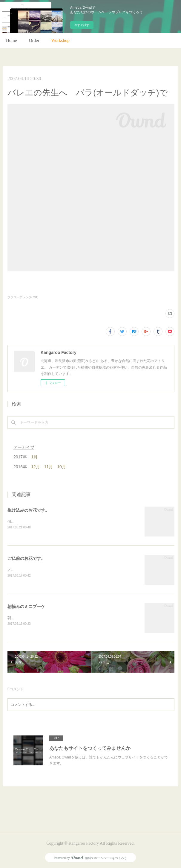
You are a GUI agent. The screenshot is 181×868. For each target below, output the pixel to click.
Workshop (60, 40)
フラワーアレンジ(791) (23, 297)
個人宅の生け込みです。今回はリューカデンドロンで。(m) (55, 522)
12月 (36, 467)
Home (11, 40)
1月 (34, 457)
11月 (49, 467)
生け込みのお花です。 (28, 510)
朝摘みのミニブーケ (26, 606)
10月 (62, 467)
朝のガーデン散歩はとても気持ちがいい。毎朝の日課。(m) (55, 618)
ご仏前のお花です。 (26, 558)
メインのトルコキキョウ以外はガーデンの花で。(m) (50, 570)
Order (34, 40)
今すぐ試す (82, 25)
